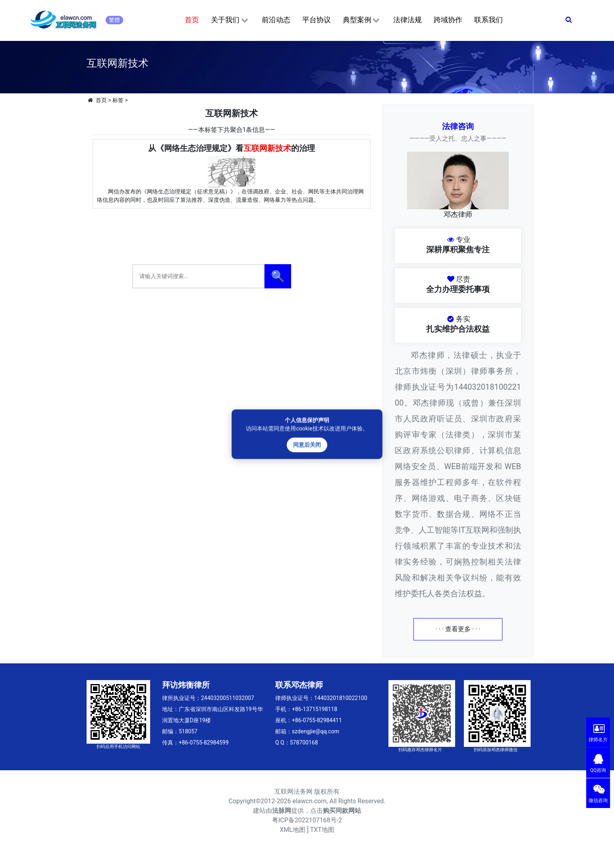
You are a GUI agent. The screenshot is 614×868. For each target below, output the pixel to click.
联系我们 (488, 20)
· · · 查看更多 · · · (458, 629)
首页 (192, 20)
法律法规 (407, 20)
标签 (118, 100)
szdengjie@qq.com (316, 731)
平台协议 (317, 20)
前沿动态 (276, 20)
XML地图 (293, 830)
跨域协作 (448, 20)
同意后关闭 (307, 445)
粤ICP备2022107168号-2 (307, 820)
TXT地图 (322, 830)
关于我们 (230, 20)
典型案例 (362, 20)
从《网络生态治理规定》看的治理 (232, 148)
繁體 (114, 20)
